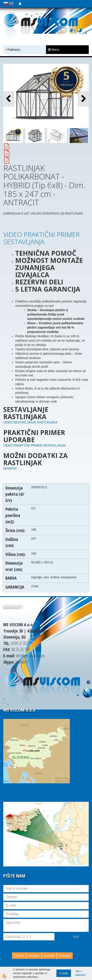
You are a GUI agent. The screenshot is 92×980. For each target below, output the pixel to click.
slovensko (6, 4)
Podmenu (13, 50)
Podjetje (34, 956)
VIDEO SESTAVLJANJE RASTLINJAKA (30, 422)
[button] (83, 99)
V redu (64, 973)
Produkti (65, 956)
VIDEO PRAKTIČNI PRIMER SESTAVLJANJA (41, 238)
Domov (19, 956)
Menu (54, 50)
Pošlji (76, 937)
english (11, 4)
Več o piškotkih (80, 973)
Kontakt (49, 956)
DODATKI (10, 468)
